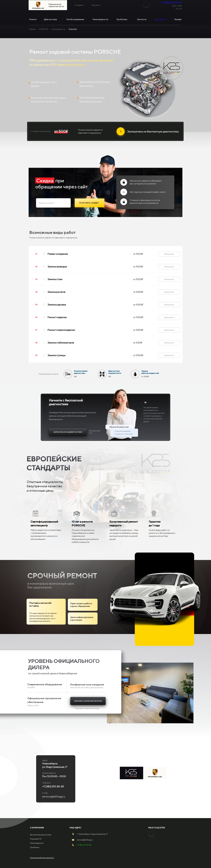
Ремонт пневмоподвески (61, 330)
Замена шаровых (57, 305)
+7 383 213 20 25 (84, 845)
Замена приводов (57, 267)
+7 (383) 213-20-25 (171, 2)
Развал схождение (58, 254)
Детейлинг (161, 19)
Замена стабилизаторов (61, 343)
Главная (32, 29)
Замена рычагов (56, 292)
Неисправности (58, 29)
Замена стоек (55, 279)
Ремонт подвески (57, 317)
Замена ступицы (56, 355)
